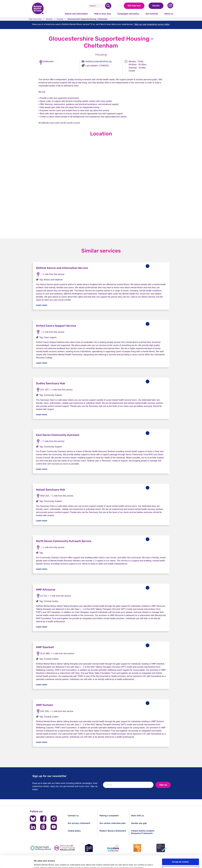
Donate (156, 6)
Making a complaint (109, 816)
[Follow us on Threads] (43, 827)
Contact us (73, 816)
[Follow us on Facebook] (43, 819)
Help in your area (103, 14)
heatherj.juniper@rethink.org (99, 61)
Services (49, 19)
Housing (60, 19)
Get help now (134, 6)
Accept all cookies (181, 850)
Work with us (138, 816)
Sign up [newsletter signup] (163, 785)
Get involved (152, 14)
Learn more (42, 305)
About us (169, 14)
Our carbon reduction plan (113, 823)
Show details (40, 863)
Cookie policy (74, 831)
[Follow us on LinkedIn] (33, 827)
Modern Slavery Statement (113, 831)
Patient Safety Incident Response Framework (143, 832)
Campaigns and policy (128, 14)
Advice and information (76, 14)
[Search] (97, 6)
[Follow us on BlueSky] (33, 819)
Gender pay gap (139, 823)
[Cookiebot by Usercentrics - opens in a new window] (17, 863)
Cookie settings (181, 857)
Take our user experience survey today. (152, 24)
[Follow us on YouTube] (54, 827)
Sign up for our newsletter (49, 776)
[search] (108, 6)
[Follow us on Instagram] (54, 819)
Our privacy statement (79, 823)
